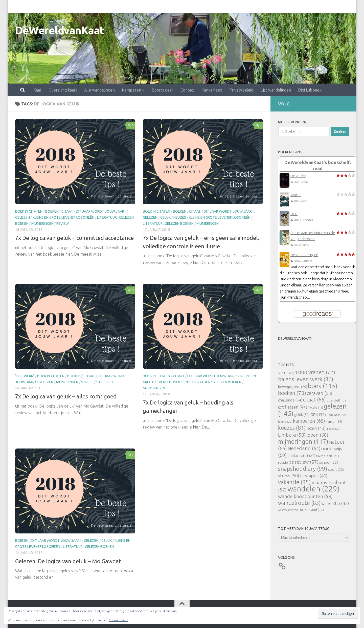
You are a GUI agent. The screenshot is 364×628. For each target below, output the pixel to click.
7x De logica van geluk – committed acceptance (74, 238)
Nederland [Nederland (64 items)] (304, 448)
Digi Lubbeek (288, 6)
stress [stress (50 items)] (289, 476)
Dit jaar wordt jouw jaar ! (101, 211)
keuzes (180, 217)
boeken (52, 211)
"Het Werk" (25, 376)
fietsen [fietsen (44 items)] (296, 407)
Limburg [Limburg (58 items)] (292, 435)
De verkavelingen (304, 255)
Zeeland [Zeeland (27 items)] (314, 510)
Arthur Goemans (303, 261)
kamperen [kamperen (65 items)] (309, 421)
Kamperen (109, 6)
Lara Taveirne (301, 245)
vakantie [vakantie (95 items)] (294, 482)
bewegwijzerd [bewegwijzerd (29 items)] (293, 387)
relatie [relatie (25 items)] (286, 462)
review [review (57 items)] (307, 462)
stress (87, 382)
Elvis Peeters (301, 182)
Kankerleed (190, 6)
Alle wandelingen (77, 6)
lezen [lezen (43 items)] (316, 428)
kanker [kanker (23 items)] (334, 421)
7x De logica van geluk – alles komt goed (66, 396)
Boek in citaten (29, 211)
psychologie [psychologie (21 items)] (327, 456)
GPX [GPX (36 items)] (318, 414)
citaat (67, 211)
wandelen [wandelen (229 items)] (313, 489)
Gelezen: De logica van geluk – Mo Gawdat (68, 561)
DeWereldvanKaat (60, 30)
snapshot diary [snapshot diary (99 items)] (303, 468)
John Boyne (300, 201)
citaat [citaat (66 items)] (314, 400)
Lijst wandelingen (253, 6)
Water (296, 195)
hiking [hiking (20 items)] (285, 422)
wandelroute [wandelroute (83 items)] (299, 503)
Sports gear (140, 6)
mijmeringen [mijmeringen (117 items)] (303, 441)
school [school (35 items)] (329, 462)
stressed (105, 382)
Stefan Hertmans (303, 220)
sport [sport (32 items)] (336, 469)
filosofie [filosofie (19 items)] (315, 408)
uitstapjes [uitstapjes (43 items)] (314, 476)
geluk (165, 217)
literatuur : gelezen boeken (168, 223)
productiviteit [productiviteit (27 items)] (301, 456)
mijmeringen (42, 223)
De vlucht (298, 176)
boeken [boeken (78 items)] (292, 393)
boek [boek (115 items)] (323, 386)
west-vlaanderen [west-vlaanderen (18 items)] (291, 510)
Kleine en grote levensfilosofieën (63, 217)
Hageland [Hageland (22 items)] (336, 415)
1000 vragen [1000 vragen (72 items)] (315, 372)
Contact (165, 6)
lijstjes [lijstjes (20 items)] (333, 429)
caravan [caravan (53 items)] (320, 393)
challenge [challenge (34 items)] (290, 400)
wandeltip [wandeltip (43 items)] (335, 503)
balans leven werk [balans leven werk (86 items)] (306, 379)
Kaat (15, 6)
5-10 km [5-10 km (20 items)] (286, 373)
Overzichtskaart (41, 6)
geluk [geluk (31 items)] (302, 414)
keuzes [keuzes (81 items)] (292, 428)
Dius (294, 214)
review (63, 223)
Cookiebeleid (118, 620)
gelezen (22, 217)
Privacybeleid (219, 6)
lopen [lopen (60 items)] (317, 435)
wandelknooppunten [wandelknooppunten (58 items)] (305, 496)
